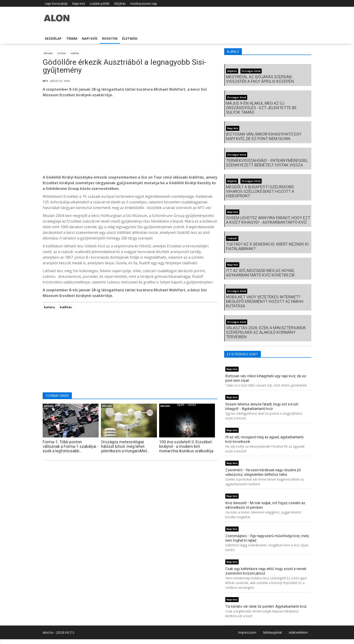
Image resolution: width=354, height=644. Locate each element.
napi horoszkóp (56, 3)
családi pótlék (100, 3)
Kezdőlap (53, 38)
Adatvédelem (298, 632)
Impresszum (247, 632)
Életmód (130, 38)
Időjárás (120, 3)
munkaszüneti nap (144, 3)
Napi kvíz (79, 3)
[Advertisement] (130, 137)
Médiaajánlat (272, 632)
